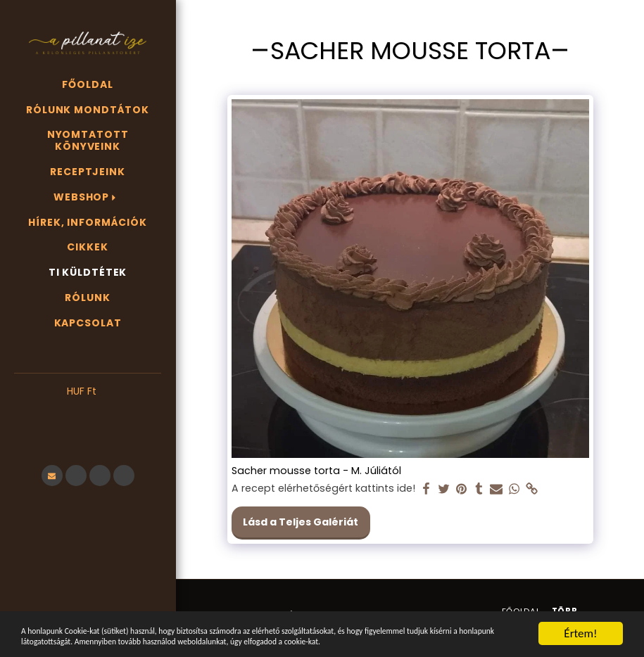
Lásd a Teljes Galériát (301, 522)
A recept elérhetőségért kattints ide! (323, 489)
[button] (88, 412)
